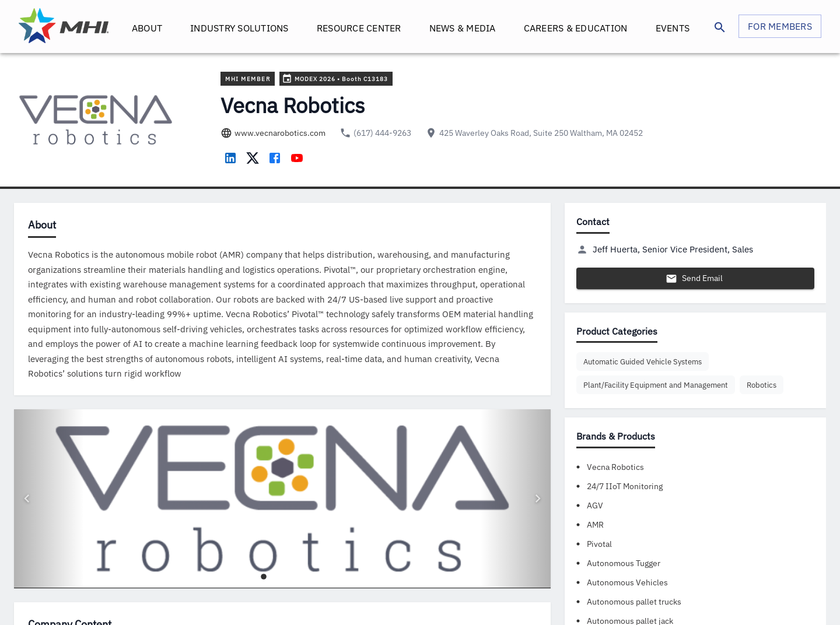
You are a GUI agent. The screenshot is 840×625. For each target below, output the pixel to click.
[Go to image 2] (273, 587)
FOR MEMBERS (780, 26)
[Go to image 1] (264, 587)
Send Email (695, 278)
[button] (643, 361)
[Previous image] (49, 504)
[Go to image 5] (301, 587)
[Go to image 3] (282, 587)
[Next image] (516, 504)
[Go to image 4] (292, 587)
